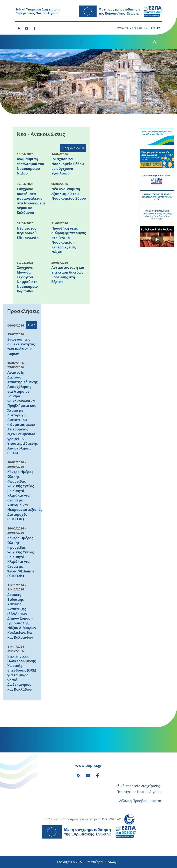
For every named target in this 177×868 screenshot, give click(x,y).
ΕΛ (159, 28)
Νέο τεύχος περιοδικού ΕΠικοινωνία (28, 233)
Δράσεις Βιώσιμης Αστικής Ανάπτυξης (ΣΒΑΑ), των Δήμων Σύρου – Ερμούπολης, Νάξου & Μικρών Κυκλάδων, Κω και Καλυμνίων (22, 616)
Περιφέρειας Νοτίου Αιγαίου (139, 792)
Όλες (31, 325)
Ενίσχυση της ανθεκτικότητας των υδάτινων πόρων (21, 346)
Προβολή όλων (73, 148)
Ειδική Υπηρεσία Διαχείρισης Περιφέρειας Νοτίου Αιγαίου (38, 11)
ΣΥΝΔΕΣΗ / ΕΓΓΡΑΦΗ (132, 28)
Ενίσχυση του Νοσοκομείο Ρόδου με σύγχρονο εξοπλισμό (68, 166)
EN (153, 28)
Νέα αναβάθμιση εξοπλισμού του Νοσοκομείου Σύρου (69, 194)
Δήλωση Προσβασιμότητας (140, 801)
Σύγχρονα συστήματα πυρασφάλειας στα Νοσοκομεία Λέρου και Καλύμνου (31, 201)
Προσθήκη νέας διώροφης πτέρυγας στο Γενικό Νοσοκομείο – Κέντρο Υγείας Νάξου (69, 240)
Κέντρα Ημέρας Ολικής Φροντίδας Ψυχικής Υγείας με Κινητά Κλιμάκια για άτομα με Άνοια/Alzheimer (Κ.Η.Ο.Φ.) (22, 557)
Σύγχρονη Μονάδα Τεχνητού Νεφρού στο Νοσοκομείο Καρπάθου (27, 279)
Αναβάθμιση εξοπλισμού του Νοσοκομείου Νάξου (30, 166)
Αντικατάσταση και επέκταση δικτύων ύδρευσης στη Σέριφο (68, 275)
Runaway (111, 862)
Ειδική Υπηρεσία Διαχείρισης (137, 786)
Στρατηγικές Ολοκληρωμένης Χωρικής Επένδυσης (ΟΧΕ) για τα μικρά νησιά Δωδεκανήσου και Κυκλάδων (22, 673)
